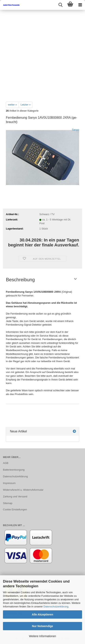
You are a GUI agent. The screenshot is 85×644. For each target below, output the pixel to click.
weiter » (12, 105)
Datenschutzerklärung (56, 607)
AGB (6, 463)
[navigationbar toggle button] (80, 5)
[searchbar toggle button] (60, 5)
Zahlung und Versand (15, 496)
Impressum (9, 483)
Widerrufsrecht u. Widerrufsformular (23, 490)
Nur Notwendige (42, 626)
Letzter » (26, 105)
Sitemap (8, 503)
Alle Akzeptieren (42, 614)
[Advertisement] (42, 54)
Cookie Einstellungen (15, 509)
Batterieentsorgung (14, 470)
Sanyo (75, 130)
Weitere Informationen (42, 636)
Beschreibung (20, 280)
